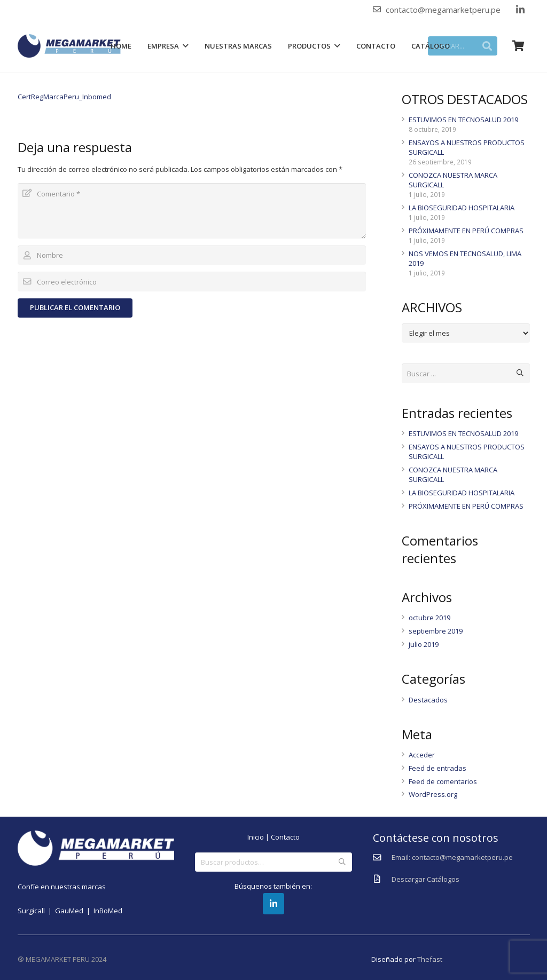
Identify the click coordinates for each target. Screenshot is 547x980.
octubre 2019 (429, 618)
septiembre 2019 (436, 631)
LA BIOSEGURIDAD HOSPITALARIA (462, 208)
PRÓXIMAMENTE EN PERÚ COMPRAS (466, 231)
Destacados (428, 700)
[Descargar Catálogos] (382, 879)
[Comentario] (192, 211)
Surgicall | (36, 911)
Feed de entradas (437, 768)
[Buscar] (520, 373)
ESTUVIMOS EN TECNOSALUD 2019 (463, 120)
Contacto (285, 837)
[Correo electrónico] (192, 281)
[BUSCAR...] (463, 46)
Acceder (422, 755)
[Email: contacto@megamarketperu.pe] (382, 858)
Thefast (430, 959)
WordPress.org (433, 794)
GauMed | (74, 911)
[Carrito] (518, 46)
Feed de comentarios (443, 781)
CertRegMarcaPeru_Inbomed (64, 97)
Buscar (342, 862)
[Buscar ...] (466, 373)
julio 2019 (424, 644)
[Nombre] (192, 255)
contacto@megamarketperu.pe (443, 10)
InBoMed (108, 911)
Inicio (256, 837)
